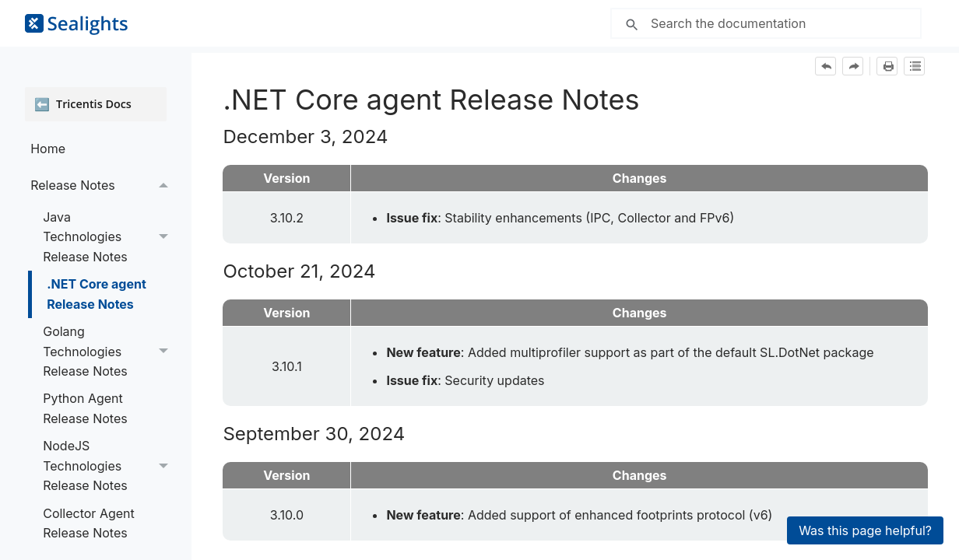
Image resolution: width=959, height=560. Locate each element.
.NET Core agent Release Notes (97, 294)
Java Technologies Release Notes (109, 237)
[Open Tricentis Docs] (96, 104)
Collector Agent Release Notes (89, 523)
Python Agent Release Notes (85, 408)
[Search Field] (766, 23)
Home (48, 149)
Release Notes (103, 185)
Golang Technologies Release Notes (109, 352)
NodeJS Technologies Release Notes (109, 466)
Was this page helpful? (865, 530)
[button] (163, 185)
